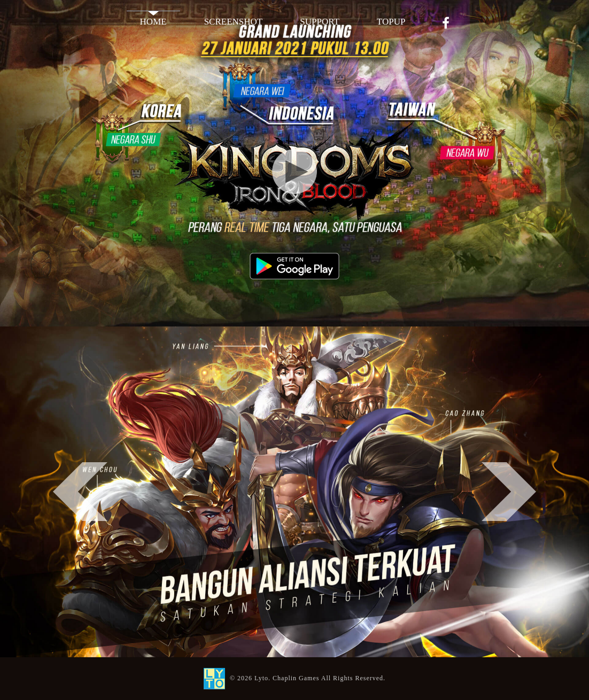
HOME (153, 22)
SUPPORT (320, 22)
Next (509, 492)
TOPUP (391, 22)
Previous (80, 492)
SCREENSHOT (234, 22)
